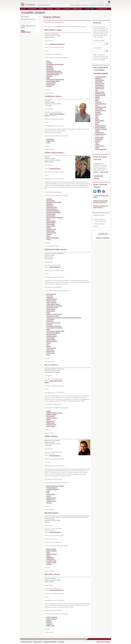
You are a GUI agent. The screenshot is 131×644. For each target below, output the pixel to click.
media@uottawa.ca (26, 32)
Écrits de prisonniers (100, 127)
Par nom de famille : (99, 41)
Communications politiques (53, 81)
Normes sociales (51, 351)
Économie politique (51, 83)
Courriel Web (92, 5)
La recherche (67, 9)
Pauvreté (49, 228)
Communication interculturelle (54, 71)
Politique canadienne (52, 619)
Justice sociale (50, 350)
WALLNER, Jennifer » (53, 574)
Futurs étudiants (32, 9)
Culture (48, 313)
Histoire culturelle (51, 309)
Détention (98, 97)
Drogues (97, 99)
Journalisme (49, 76)
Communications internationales (54, 73)
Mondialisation (50, 68)
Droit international (51, 214)
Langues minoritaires (52, 554)
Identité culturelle (51, 311)
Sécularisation (50, 558)
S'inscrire (97, 178)
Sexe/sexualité (50, 139)
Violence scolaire (99, 132)
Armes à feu (98, 102)
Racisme (49, 346)
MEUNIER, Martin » (52, 513)
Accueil (23, 9)
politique (48, 420)
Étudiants (41, 9)
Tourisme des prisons (100, 126)
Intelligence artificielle (52, 299)
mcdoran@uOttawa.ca (55, 169)
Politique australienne (52, 617)
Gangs (97, 100)
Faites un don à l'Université (103, 642)
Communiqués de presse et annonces (100, 220)
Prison (97, 124)
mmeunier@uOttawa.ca (55, 532)
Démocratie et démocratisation (54, 202)
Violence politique (51, 226)
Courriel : (96, 226)
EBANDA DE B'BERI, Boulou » (56, 250)
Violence (49, 239)
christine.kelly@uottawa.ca (56, 381)
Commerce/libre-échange (53, 238)
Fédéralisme (49, 624)
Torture (48, 236)
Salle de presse (25, 17)
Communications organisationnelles (55, 80)
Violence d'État (99, 139)
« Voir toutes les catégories (101, 73)
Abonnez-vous (103, 234)
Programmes (85, 5)
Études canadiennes (51, 303)
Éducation (49, 621)
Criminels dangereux (100, 95)
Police (48, 493)
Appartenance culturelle (52, 308)
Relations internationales (53, 75)
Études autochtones (51, 294)
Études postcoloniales (52, 341)
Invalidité (49, 411)
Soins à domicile (50, 416)
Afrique (48, 61)
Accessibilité (61, 642)
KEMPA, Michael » (51, 436)
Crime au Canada (100, 92)
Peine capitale (99, 82)
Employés (58, 9)
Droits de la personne (52, 207)
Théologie (49, 564)
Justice (48, 219)
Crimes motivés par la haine (53, 323)
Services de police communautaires (55, 486)
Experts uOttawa (99, 224)
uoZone (72, 5)
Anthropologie (50, 297)
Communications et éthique (53, 304)
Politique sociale (50, 85)
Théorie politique (51, 224)
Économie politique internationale (55, 218)
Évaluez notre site (38, 642)
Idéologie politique (51, 221)
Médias (48, 78)
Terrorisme (49, 86)
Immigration (49, 324)
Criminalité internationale (53, 489)
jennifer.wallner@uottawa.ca (56, 590)
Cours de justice (50, 201)
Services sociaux (99, 137)
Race (48, 345)
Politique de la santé (51, 414)
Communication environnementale (55, 64)
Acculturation (50, 296)
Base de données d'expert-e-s (28, 19)
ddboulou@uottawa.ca (55, 267)
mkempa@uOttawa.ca (55, 456)
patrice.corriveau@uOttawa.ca (57, 114)
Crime (97, 90)
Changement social (51, 229)
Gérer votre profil (98, 176)
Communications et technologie (54, 306)
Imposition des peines (101, 134)
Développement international (54, 212)
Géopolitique (50, 66)
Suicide (48, 143)
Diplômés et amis (77, 9)
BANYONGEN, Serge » (53, 30)
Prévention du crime (100, 94)
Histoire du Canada (51, 301)
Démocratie (49, 63)
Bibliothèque (78, 5)
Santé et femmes (51, 426)
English (108, 5)
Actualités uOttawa (89, 9)
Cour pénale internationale (53, 211)
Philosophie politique (52, 335)
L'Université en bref (102, 9)
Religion (48, 556)
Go (107, 43)
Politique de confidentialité (103, 238)
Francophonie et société (52, 316)
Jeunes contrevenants (101, 149)
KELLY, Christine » (51, 365)
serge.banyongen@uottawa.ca (57, 44)
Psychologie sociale (51, 561)
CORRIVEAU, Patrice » (53, 96)
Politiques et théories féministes (54, 314)
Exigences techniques (26, 642)
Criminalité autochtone (101, 77)
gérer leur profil (104, 172)
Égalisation (49, 622)
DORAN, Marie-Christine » (54, 153)
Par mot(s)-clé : (98, 48)
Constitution (49, 199)
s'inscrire (95, 172)
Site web (47, 116)
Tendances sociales (51, 233)
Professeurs (50, 9)
